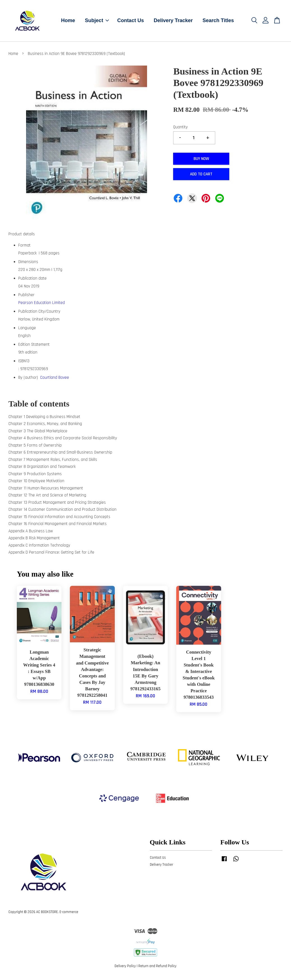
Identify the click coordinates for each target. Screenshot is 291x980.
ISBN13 (24, 363)
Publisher (26, 297)
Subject (97, 22)
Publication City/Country (39, 313)
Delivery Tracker (173, 22)
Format (24, 247)
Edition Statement (34, 346)
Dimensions (28, 264)
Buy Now (201, 161)
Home (68, 22)
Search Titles (218, 22)
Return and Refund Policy (157, 968)
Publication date (32, 280)
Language (27, 330)
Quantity (180, 129)
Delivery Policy (125, 968)
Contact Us (131, 22)
